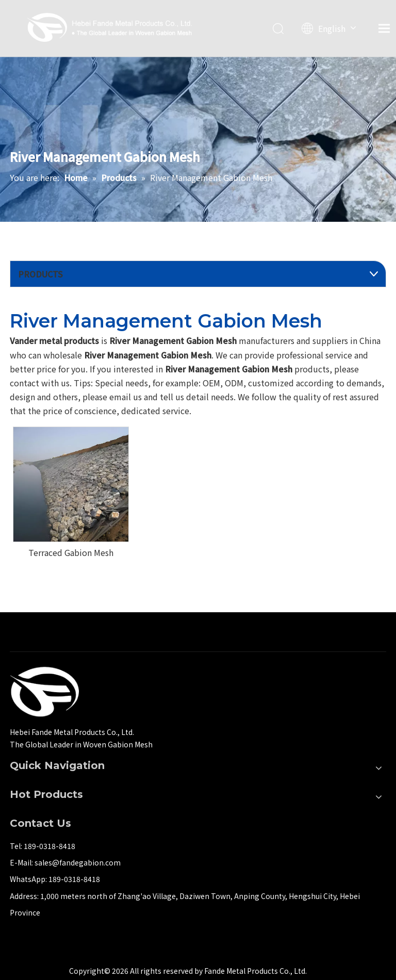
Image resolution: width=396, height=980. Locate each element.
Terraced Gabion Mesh (71, 552)
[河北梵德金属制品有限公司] (44, 692)
